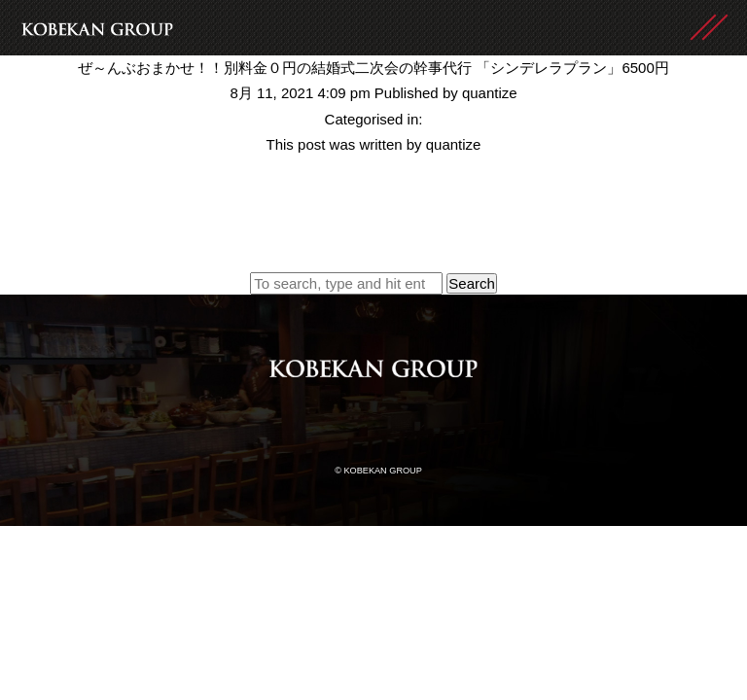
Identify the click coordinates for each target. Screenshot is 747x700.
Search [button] (472, 283)
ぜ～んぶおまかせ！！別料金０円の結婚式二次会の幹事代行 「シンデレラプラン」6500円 (373, 68)
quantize (490, 93)
